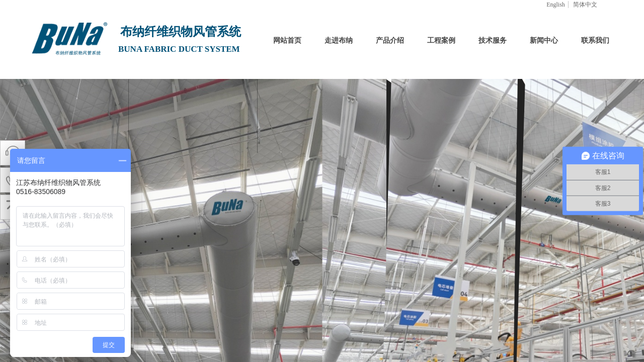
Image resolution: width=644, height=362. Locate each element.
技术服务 (493, 40)
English (556, 5)
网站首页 (287, 40)
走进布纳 (339, 40)
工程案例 (441, 40)
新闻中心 (544, 40)
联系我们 (595, 40)
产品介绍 (390, 40)
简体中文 (585, 5)
